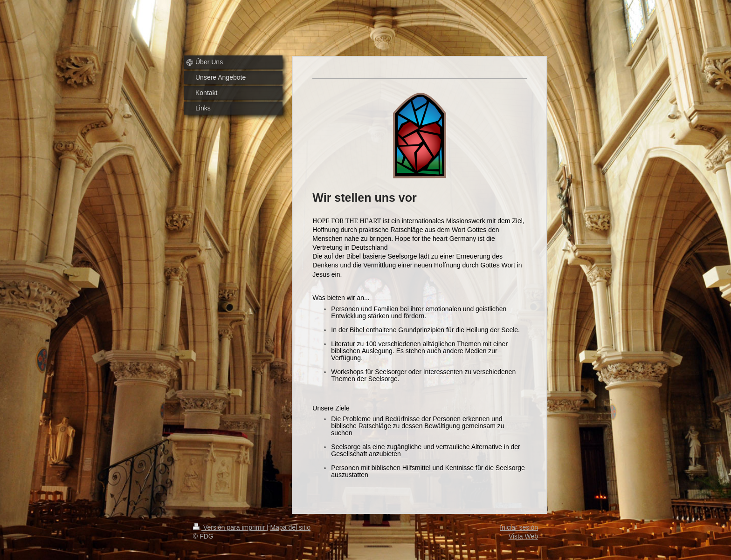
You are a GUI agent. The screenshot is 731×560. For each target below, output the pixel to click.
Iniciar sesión (519, 527)
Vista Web (523, 536)
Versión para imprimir (230, 527)
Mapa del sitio (290, 527)
